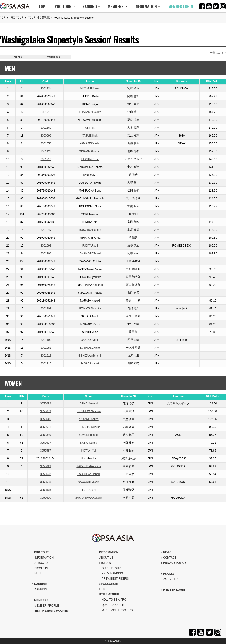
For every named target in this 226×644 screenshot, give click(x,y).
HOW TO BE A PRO (114, 600)
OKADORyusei (90, 340)
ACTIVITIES (171, 579)
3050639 (46, 411)
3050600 (46, 498)
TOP (42, 6)
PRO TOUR (65, 6)
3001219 (46, 159)
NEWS (166, 552)
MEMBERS (117, 6)
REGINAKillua (90, 159)
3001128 (46, 151)
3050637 (46, 443)
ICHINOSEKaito (90, 348)
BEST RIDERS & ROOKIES (52, 611)
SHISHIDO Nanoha (89, 411)
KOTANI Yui (89, 451)
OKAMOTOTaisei (90, 253)
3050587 (46, 451)
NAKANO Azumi (89, 419)
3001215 (46, 363)
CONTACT (169, 558)
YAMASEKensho (90, 143)
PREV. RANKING (112, 573)
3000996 (46, 136)
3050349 (46, 435)
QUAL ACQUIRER (113, 605)
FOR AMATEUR (109, 595)
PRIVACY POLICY (174, 563)
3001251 (46, 348)
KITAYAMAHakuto (90, 112)
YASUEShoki (90, 136)
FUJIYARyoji (90, 246)
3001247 (46, 230)
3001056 (46, 143)
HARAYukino (89, 490)
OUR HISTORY (111, 568)
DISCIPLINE (42, 568)
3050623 (46, 474)
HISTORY (106, 563)
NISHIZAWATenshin (90, 356)
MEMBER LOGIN (181, 6)
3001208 (46, 253)
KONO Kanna (89, 443)
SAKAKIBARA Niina (89, 466)
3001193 (46, 340)
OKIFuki (90, 128)
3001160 (46, 128)
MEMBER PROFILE (47, 606)
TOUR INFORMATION (40, 17)
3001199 (46, 308)
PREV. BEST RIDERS (115, 579)
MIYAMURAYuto (90, 89)
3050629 (46, 403)
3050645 (46, 419)
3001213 (46, 356)
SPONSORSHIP (110, 584)
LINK (103, 589)
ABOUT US (106, 558)
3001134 (46, 89)
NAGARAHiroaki (90, 363)
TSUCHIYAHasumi (90, 230)
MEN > (18, 57)
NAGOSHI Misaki (89, 482)
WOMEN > (54, 57)
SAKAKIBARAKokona (89, 498)
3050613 (46, 466)
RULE (38, 573)
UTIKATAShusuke (90, 308)
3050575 (46, 490)
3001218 (46, 112)
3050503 (46, 482)
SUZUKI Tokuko (89, 435)
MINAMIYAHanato (90, 151)
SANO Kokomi (89, 403)
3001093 (46, 246)
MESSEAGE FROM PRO (117, 610)
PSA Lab (168, 574)
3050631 (46, 427)
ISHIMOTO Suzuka (89, 427)
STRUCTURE (43, 563)
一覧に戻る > (218, 53)
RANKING (91, 6)
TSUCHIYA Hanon (89, 474)
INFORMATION (147, 6)
